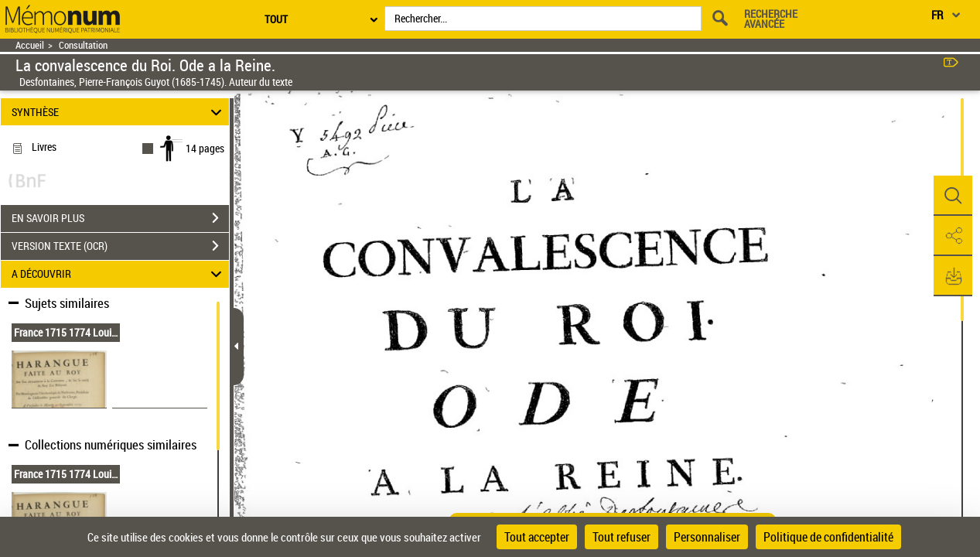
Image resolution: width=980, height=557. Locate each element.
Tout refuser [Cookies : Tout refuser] (621, 537)
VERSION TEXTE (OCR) (120, 246)
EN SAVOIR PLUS (120, 218)
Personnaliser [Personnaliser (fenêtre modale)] (707, 537)
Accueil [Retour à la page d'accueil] (30, 45)
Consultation (83, 45)
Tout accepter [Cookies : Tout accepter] (537, 537)
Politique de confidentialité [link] (828, 537)
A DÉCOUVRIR (119, 274)
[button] (953, 196)
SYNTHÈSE (119, 112)
